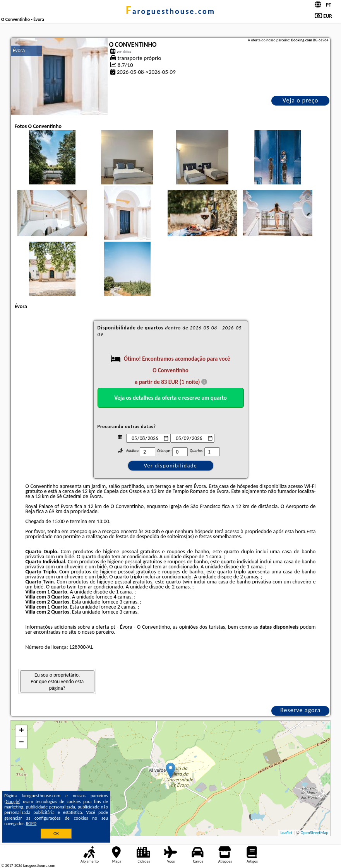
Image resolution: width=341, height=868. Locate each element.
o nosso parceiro (96, 632)
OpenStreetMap (314, 833)
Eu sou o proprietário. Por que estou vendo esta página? (57, 681)
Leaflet (286, 833)
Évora (19, 50)
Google (13, 801)
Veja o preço (300, 100)
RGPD (31, 824)
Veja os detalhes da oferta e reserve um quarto (170, 398)
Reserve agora (300, 710)
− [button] (21, 743)
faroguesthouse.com (170, 11)
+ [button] (21, 731)
